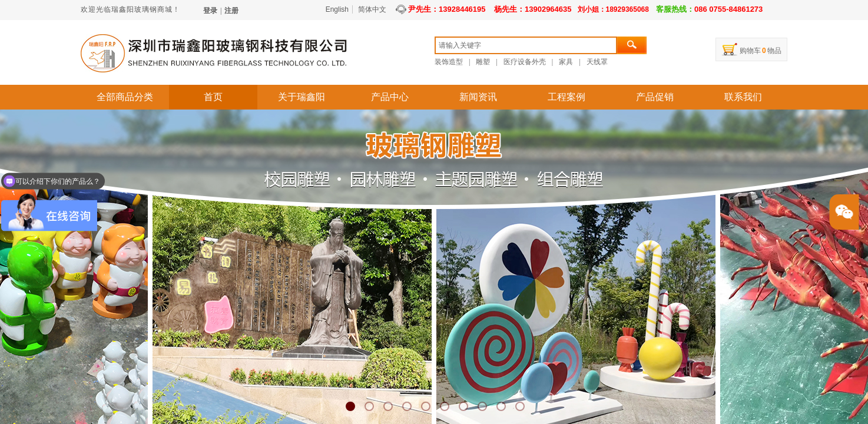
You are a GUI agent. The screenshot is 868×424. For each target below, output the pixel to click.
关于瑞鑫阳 (302, 97)
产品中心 (390, 97)
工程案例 (566, 97)
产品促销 (655, 97)
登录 (210, 11)
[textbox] (526, 45)
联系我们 (743, 97)
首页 (213, 97)
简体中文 (372, 9)
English (337, 9)
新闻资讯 (478, 97)
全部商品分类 (125, 97)
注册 (231, 11)
